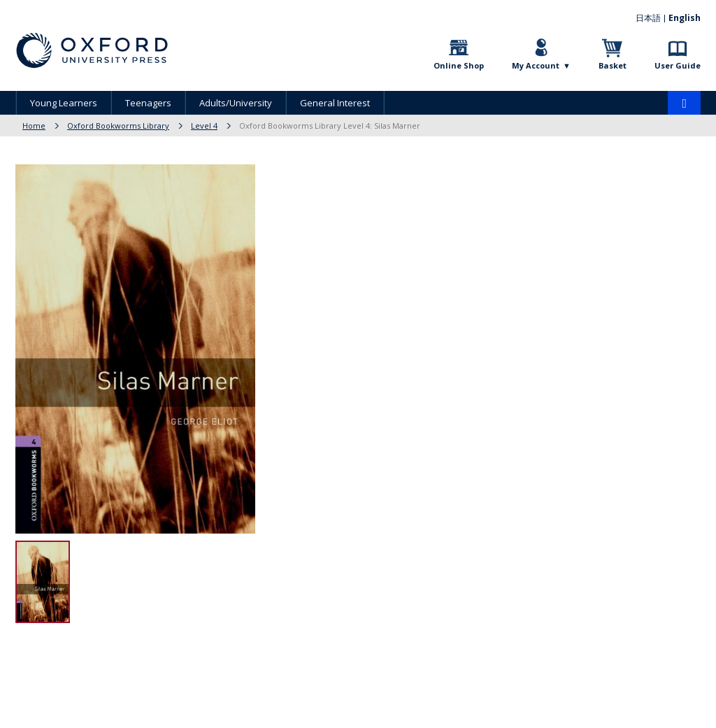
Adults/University (236, 103)
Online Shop (459, 65)
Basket (613, 65)
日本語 (648, 18)
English (685, 18)
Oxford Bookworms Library (118, 126)
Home (34, 126)
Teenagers (148, 103)
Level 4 (204, 126)
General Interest (335, 103)
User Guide (678, 65)
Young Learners (64, 103)
